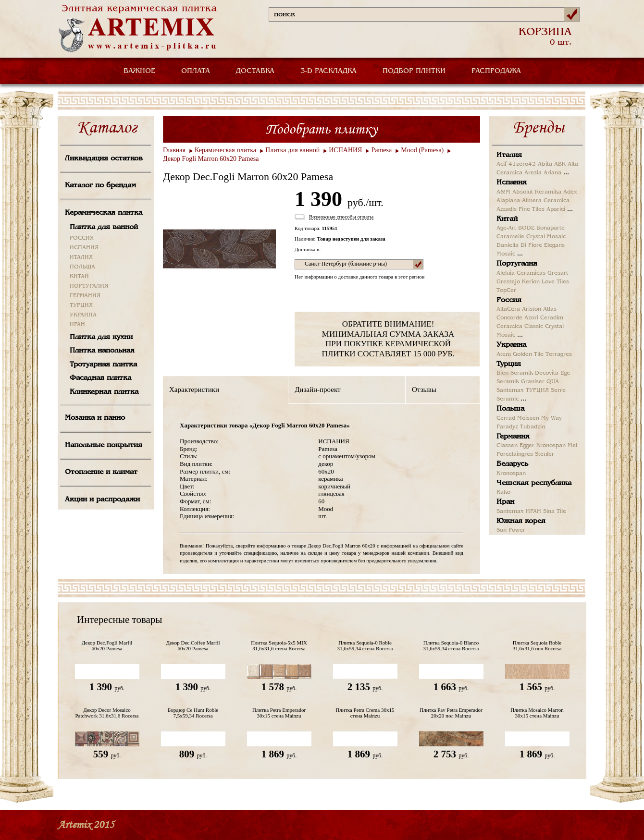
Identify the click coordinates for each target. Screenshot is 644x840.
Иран (505, 502)
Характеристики (194, 390)
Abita (545, 164)
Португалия (517, 264)
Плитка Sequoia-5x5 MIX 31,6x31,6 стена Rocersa (279, 645)
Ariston (532, 309)
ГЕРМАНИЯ (85, 296)
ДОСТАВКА (255, 71)
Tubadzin (533, 427)
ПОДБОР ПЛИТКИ (414, 71)
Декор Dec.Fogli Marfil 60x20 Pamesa (107, 645)
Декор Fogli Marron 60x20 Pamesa (211, 159)
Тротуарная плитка (103, 365)
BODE (526, 228)
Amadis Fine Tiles (520, 209)
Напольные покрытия (104, 445)
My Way (551, 418)
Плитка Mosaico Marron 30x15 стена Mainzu (537, 713)
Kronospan (551, 446)
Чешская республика (534, 483)
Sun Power (511, 530)
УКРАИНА (83, 315)
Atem (504, 354)
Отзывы (424, 390)
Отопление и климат (101, 472)
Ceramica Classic (520, 327)
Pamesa (381, 150)
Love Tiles (555, 282)
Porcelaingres (515, 454)
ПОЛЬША (82, 267)
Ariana (552, 173)
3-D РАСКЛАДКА (328, 71)
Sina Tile (555, 511)
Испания (512, 183)
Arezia (533, 173)
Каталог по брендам (100, 185)
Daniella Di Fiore (519, 245)
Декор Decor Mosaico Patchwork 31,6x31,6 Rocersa (107, 713)
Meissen (528, 418)
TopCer (506, 291)
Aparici (556, 209)
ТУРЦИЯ (81, 305)
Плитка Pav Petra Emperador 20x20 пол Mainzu (451, 713)
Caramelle (510, 237)
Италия (509, 155)
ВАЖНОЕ (139, 71)
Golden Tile (528, 354)
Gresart (558, 273)
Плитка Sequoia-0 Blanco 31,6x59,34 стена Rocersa (451, 645)
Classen (507, 446)
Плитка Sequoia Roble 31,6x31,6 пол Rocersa (537, 645)
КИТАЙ (79, 277)
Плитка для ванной (104, 227)
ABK (560, 164)
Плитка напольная (102, 351)
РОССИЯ (82, 238)
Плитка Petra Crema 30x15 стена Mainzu (365, 713)
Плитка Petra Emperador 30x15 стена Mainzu (279, 713)
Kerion (531, 282)
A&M (503, 192)
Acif (502, 164)
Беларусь (512, 464)
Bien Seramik (515, 373)
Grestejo (508, 282)
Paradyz (507, 427)
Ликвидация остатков (104, 158)
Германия (513, 437)
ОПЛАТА (196, 71)
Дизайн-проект (317, 390)
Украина (511, 345)
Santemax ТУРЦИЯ (523, 390)
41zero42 (522, 164)
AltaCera (508, 309)
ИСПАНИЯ (84, 248)
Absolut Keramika (537, 192)
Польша (510, 409)
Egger (527, 446)
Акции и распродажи (102, 499)
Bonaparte (551, 228)
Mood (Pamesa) (422, 150)
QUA (553, 382)
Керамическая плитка (104, 213)
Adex (570, 192)
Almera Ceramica (546, 201)
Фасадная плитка (100, 378)
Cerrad (506, 418)
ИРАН (77, 325)
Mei (572, 446)
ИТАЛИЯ (81, 257)
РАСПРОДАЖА (496, 71)
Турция (509, 364)
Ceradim (552, 318)
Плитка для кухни (101, 337)
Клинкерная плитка (104, 392)
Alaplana (508, 201)
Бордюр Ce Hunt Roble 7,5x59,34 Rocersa (193, 713)
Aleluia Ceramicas (521, 273)
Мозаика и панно (95, 418)
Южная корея (521, 521)
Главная (174, 150)
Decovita (547, 373)
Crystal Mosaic (546, 237)
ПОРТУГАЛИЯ (89, 286)
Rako (503, 492)
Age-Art (506, 228)
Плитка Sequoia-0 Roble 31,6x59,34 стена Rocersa (365, 645)
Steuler (545, 454)
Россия (509, 300)
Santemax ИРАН (519, 511)
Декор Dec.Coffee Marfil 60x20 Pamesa (193, 645)
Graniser (533, 382)
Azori (531, 318)
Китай (507, 219)
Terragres (559, 354)
